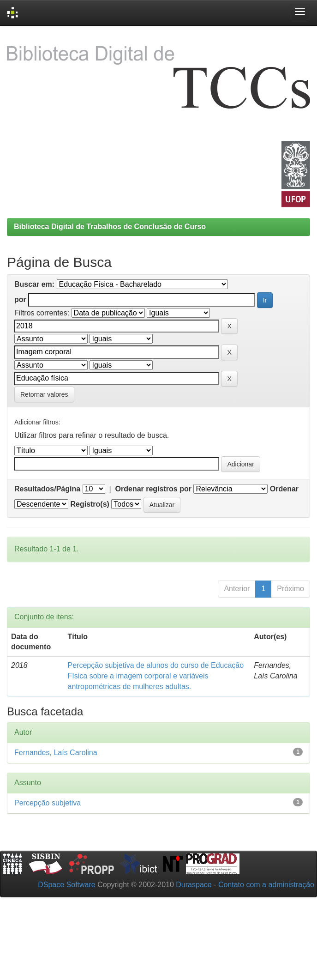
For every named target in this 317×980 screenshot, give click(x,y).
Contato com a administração (266, 885)
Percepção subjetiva (48, 803)
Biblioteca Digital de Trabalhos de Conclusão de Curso (110, 227)
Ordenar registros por (153, 489)
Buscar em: (34, 284)
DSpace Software (67, 885)
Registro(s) (90, 504)
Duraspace (194, 885)
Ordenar (284, 489)
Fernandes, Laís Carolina (56, 753)
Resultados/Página (47, 489)
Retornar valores (44, 394)
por (20, 299)
